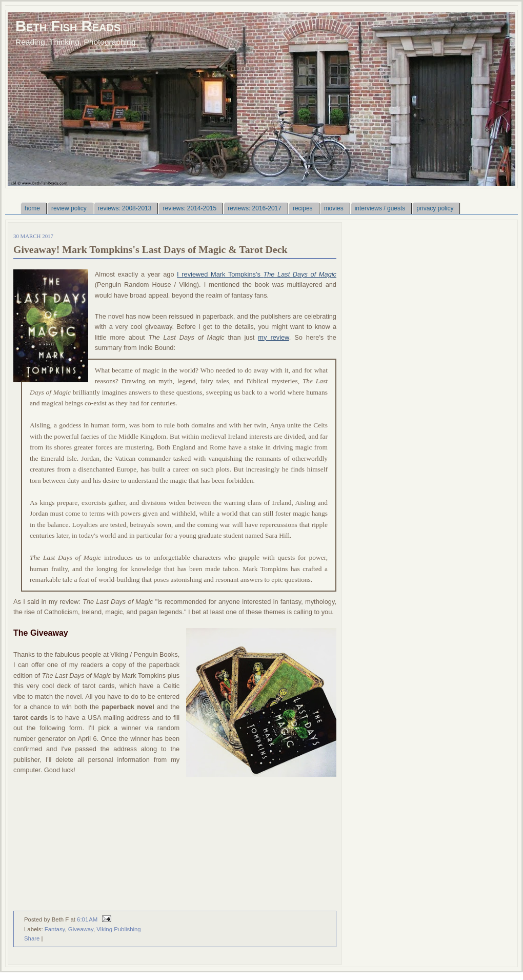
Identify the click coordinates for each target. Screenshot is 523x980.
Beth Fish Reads (68, 26)
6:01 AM (87, 919)
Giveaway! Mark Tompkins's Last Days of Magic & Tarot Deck (150, 249)
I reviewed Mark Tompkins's (257, 274)
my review (273, 337)
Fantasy (55, 929)
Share (32, 938)
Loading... (154, 843)
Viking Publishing (118, 929)
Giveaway (81, 929)
